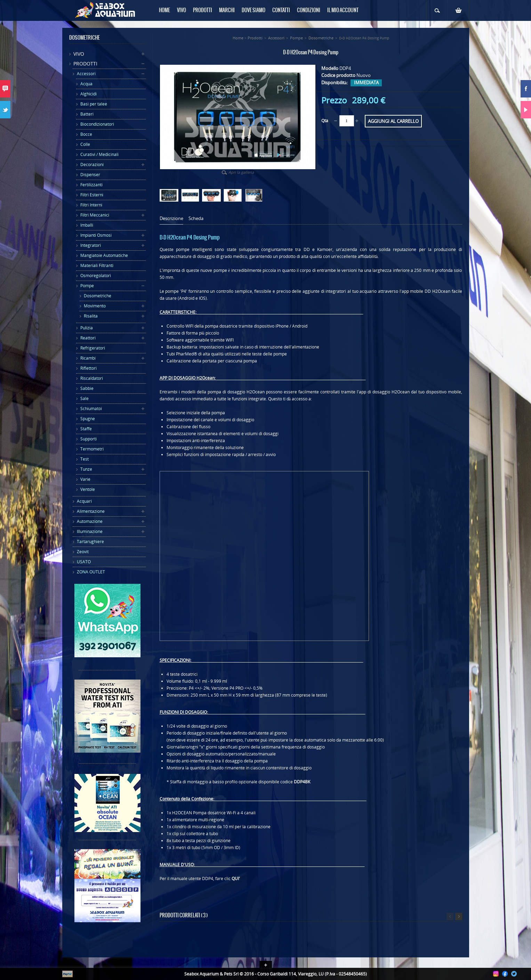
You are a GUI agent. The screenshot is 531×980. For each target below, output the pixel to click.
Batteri (87, 114)
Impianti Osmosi (96, 235)
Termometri (92, 449)
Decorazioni (92, 164)
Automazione (90, 521)
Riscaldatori (92, 378)
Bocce (86, 134)
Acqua (86, 84)
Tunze (86, 469)
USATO (84, 562)
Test (85, 459)
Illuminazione (90, 531)
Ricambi (88, 358)
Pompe (87, 286)
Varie (85, 479)
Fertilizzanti (91, 185)
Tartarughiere (90, 542)
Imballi (87, 225)
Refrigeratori (93, 348)
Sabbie (87, 388)
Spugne (88, 419)
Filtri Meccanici (95, 215)
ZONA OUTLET (91, 572)
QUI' (236, 879)
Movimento (95, 306)
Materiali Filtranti (97, 265)
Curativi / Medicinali (99, 154)
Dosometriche (98, 296)
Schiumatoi (91, 409)
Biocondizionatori (97, 124)
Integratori (91, 245)
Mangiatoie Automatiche (104, 255)
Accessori (86, 74)
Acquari (84, 501)
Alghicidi (88, 94)
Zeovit (83, 552)
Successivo (459, 916)
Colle (85, 144)
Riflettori (88, 368)
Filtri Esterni (92, 195)
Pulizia (87, 328)
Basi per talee (94, 104)
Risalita (91, 316)
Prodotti (85, 64)
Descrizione (171, 218)
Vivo (79, 54)
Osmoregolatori (96, 276)
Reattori (88, 338)
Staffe (86, 429)
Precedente (450, 916)
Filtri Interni (91, 205)
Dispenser (90, 175)
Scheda (196, 218)
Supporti (88, 439)
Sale (85, 398)
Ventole (88, 489)
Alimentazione (91, 511)
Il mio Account (343, 10)
